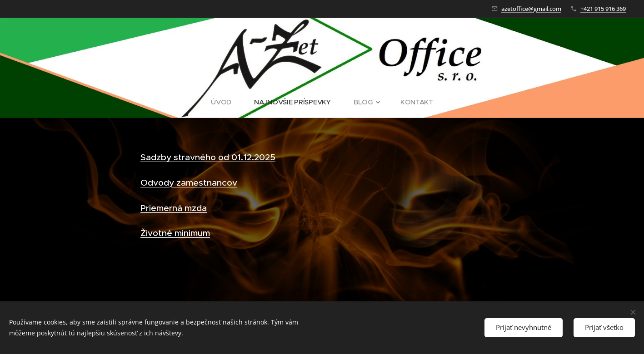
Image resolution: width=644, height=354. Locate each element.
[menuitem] (225, 102)
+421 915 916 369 (603, 9)
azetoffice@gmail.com (531, 9)
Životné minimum (175, 233)
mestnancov (212, 182)
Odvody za (163, 182)
